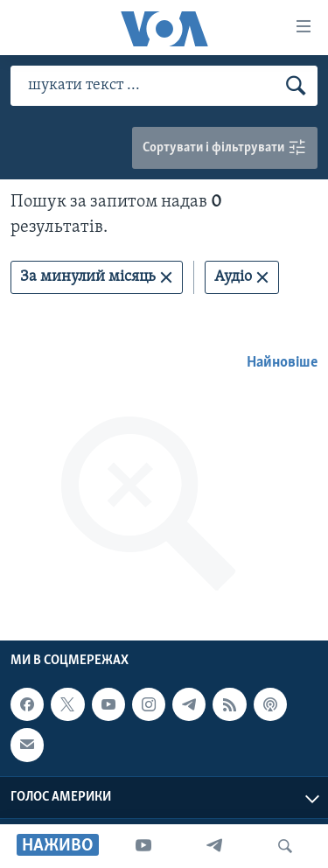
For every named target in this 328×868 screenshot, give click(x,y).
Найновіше (282, 363)
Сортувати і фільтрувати (225, 148)
